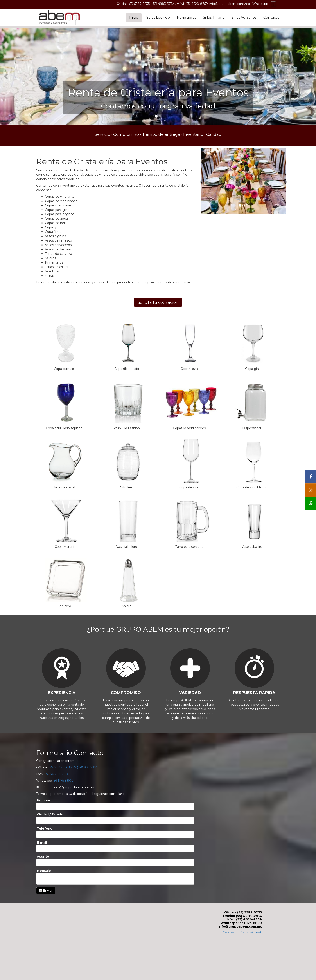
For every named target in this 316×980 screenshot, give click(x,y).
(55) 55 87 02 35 (60, 767)
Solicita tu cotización (158, 302)
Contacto (271, 17)
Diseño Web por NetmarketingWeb (242, 932)
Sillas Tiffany (214, 17)
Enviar (46, 891)
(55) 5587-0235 (139, 4)
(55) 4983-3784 (163, 4)
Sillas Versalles (244, 17)
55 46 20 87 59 (57, 774)
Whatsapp (260, 4)
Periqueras (186, 17)
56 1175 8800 (64, 781)
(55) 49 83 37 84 (85, 767)
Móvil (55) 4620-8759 (192, 4)
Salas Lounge (158, 17)
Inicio (134, 17)
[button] (6, 76)
